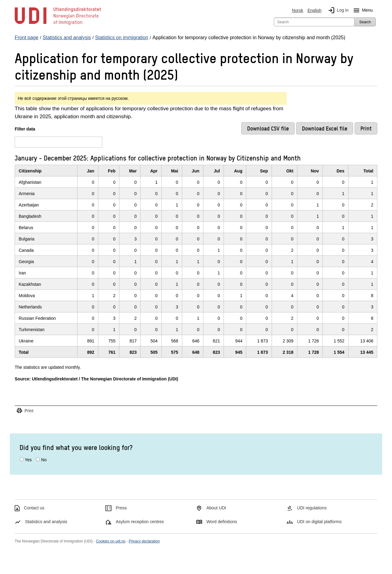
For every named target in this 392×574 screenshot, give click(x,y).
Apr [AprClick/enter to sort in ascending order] (154, 171)
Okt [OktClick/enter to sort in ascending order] (290, 171)
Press (121, 508)
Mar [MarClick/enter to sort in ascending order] (133, 171)
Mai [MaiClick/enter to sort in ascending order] (174, 171)
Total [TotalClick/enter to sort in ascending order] (368, 171)
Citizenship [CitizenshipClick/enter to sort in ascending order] (30, 171)
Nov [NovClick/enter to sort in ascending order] (315, 171)
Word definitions (222, 522)
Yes (28, 460)
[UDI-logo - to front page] (58, 25)
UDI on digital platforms (319, 522)
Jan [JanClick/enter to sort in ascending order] (91, 171)
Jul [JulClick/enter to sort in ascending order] (217, 171)
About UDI (216, 508)
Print (25, 411)
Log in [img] (337, 10)
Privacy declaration (144, 541)
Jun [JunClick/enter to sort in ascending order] (196, 171)
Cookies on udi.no (111, 541)
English (315, 10)
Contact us (34, 508)
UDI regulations (312, 508)
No (44, 460)
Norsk (298, 10)
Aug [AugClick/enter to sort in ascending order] (238, 171)
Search (365, 22)
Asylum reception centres (140, 522)
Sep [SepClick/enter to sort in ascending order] (264, 171)
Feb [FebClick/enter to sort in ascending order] (112, 171)
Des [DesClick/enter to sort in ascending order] (341, 171)
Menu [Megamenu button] (362, 10)
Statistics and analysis (46, 522)
